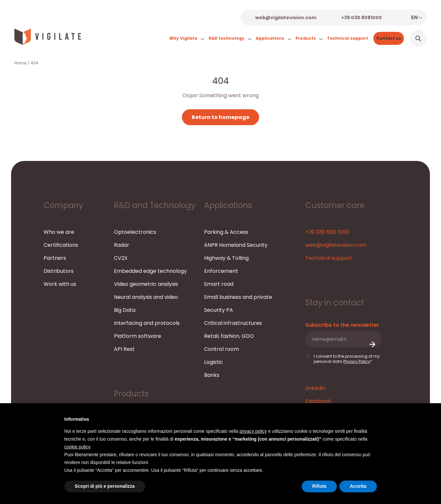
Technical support (348, 38)
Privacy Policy (357, 361)
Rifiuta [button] (319, 486)
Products (308, 38)
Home (20, 63)
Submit (372, 345)
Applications (273, 38)
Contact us (389, 38)
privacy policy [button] (253, 431)
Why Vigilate (186, 38)
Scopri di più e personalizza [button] (105, 486)
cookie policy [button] (77, 447)
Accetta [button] (358, 486)
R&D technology (229, 38)
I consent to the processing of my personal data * (343, 359)
